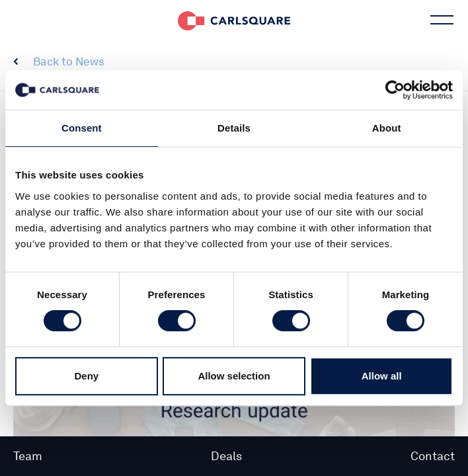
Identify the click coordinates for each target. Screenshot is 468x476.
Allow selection (234, 376)
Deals (226, 456)
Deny (86, 376)
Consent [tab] (82, 128)
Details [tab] (234, 128)
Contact (433, 456)
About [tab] (387, 128)
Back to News (69, 61)
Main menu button (441, 20)
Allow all (382, 376)
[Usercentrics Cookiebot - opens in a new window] (395, 90)
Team (28, 456)
